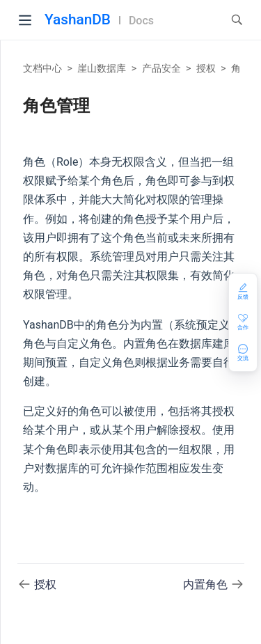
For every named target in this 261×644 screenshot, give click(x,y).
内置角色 (207, 584)
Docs (141, 21)
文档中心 (42, 68)
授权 (206, 68)
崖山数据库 (102, 68)
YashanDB (78, 19)
